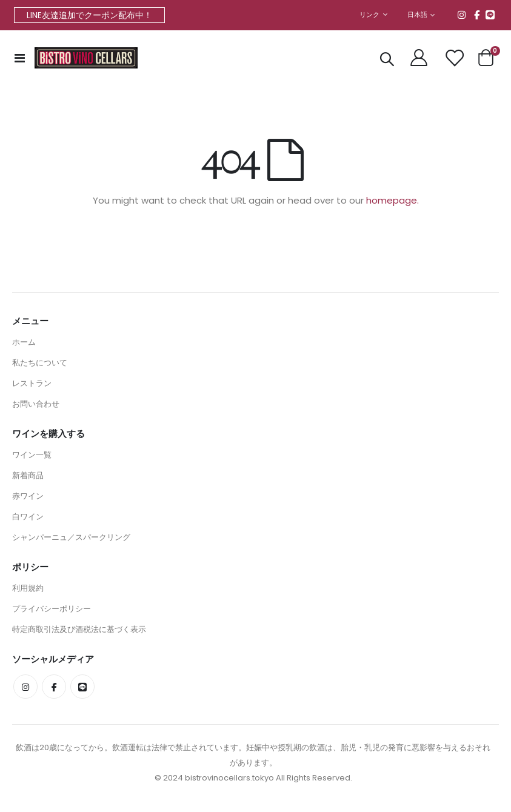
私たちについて (40, 364)
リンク (369, 15)
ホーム (24, 344)
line (490, 15)
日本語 (418, 15)
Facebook (477, 15)
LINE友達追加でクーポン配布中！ (89, 15)
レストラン (32, 385)
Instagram (462, 15)
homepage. (392, 201)
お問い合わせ (36, 406)
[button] (421, 15)
